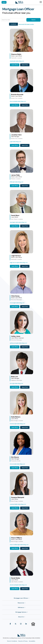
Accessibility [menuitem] (32, 641)
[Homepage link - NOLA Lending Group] (21, 636)
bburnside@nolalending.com (18, 101)
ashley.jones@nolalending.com (18, 343)
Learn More (15, 65)
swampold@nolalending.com (18, 504)
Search (33, 20)
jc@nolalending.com (16, 142)
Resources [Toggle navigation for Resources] (21, 603)
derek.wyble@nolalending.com (18, 585)
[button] (41, 2)
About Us (21, 617)
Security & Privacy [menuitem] (23, 641)
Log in (4, 2)
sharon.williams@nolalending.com (19, 545)
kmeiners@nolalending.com (18, 424)
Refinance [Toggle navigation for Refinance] (21, 608)
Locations (13, 24)
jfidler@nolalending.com (17, 182)
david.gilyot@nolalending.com (18, 222)
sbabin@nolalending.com (17, 61)
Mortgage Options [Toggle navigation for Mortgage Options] (21, 612)
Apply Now (25, 65)
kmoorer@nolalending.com (17, 464)
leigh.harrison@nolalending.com (19, 263)
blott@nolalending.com (16, 383)
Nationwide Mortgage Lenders (26, 24)
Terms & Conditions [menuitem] (12, 641)
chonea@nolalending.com (17, 303)
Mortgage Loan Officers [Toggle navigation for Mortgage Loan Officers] (21, 598)
